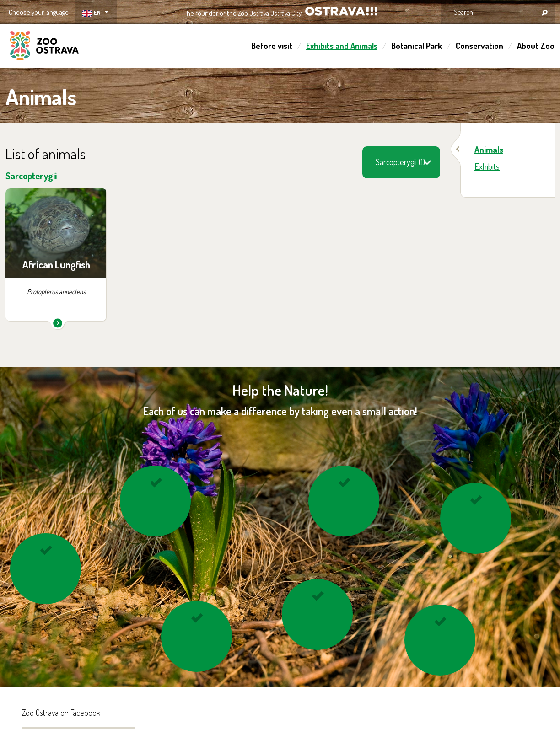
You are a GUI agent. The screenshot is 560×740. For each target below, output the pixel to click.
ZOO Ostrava (44, 47)
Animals (489, 149)
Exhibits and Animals (342, 46)
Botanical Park (417, 46)
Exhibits (487, 166)
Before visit (272, 46)
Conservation (479, 46)
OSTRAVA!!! (341, 11)
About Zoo (536, 46)
